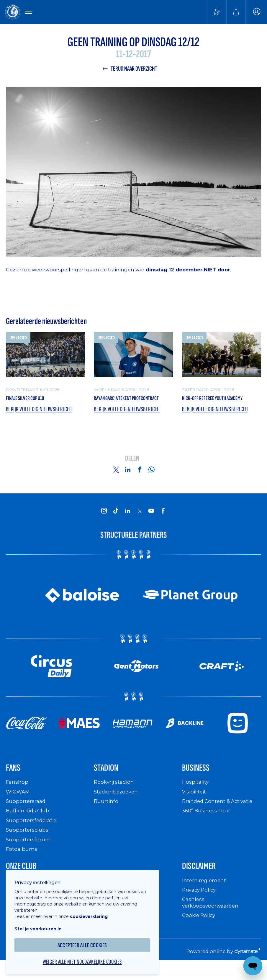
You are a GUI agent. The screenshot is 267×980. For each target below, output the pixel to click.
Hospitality (196, 796)
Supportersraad (26, 815)
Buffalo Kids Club (29, 825)
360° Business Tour (207, 825)
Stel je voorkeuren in (41, 924)
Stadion (109, 781)
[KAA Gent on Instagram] (104, 522)
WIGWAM (19, 805)
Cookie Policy (200, 931)
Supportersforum (29, 853)
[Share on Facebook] (140, 482)
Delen (132, 470)
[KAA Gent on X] (140, 523)
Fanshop (17, 796)
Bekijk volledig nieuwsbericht (42, 421)
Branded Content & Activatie (220, 815)
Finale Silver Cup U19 (31, 400)
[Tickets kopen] (217, 12)
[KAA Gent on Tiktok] (116, 522)
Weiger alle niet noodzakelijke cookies (86, 958)
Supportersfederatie (32, 834)
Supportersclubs (28, 844)
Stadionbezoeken (117, 805)
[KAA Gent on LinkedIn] (128, 522)
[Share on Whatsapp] (151, 482)
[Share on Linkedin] (128, 482)
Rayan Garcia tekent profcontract (119, 405)
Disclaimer (202, 881)
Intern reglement (205, 896)
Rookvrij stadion (115, 796)
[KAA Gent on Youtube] (151, 522)
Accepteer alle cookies (86, 941)
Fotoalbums (22, 863)
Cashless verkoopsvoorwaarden (212, 918)
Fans (15, 781)
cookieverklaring (92, 912)
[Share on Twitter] (116, 482)
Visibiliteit (195, 805)
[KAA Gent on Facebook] (163, 522)
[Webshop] (236, 12)
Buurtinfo (106, 815)
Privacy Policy (200, 905)
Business (199, 781)
